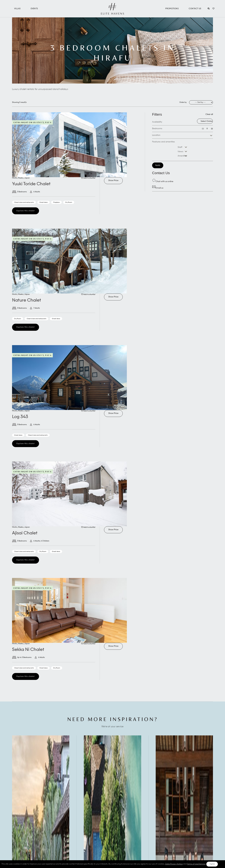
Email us (158, 188)
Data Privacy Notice (174, 864)
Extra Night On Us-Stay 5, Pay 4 (32, 122)
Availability (157, 122)
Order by (183, 102)
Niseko (21, 178)
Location (156, 135)
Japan (27, 178)
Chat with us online (163, 181)
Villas (17, 9)
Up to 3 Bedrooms (22, 657)
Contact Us (195, 9)
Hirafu (15, 178)
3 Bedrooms (19, 192)
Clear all (209, 114)
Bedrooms (157, 129)
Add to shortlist (88, 178)
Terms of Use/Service (196, 864)
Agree (212, 864)
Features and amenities (163, 142)
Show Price (113, 181)
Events (34, 9)
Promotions (172, 9)
